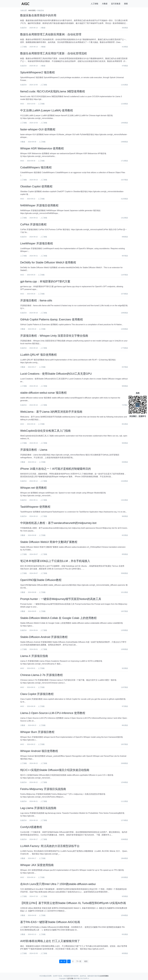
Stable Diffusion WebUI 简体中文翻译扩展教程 (49, 542)
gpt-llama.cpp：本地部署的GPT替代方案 (45, 281)
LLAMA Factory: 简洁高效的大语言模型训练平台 (50, 846)
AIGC (22, 104)
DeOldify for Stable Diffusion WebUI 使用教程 (48, 262)
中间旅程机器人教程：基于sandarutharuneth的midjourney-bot (58, 523)
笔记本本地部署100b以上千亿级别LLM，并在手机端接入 (55, 561)
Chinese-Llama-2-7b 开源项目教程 (42, 675)
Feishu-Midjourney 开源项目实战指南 (43, 789)
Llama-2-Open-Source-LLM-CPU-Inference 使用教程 (53, 713)
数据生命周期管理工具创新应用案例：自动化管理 (51, 34)
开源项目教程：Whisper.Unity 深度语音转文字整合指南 (54, 336)
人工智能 (94, 4)
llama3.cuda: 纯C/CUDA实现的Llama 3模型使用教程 (53, 91)
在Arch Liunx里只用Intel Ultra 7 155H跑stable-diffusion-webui (58, 884)
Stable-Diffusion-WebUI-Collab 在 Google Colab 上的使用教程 (58, 618)
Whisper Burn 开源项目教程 (37, 732)
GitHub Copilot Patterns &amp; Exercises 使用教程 (52, 319)
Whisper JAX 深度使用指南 (37, 865)
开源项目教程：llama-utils (36, 300)
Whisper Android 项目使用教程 (39, 751)
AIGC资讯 (32, 10)
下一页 (79, 961)
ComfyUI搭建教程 (31, 827)
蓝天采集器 (116, 4)
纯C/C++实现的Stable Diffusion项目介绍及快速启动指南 (55, 770)
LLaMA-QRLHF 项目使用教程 (39, 355)
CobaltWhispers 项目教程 (36, 167)
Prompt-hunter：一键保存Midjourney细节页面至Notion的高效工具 (61, 599)
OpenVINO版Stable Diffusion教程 (41, 580)
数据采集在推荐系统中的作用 (38, 15)
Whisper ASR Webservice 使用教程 (42, 148)
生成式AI (23, 28)
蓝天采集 (70, 978)
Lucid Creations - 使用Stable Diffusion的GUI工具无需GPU (56, 374)
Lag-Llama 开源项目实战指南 (38, 808)
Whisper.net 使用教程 (33, 488)
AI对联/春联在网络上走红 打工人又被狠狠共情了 (50, 941)
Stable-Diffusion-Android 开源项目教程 (44, 637)
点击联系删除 (104, 976)
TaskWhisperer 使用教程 (35, 507)
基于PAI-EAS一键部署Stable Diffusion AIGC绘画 (50, 922)
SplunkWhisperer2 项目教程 (38, 72)
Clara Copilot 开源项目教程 (37, 694)
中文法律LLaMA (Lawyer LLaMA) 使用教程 (47, 110)
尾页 (86, 961)
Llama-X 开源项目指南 (34, 656)
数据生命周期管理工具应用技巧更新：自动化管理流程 (54, 53)
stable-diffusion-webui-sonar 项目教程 (43, 393)
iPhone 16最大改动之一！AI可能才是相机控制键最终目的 (56, 469)
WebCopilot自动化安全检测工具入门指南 (45, 431)
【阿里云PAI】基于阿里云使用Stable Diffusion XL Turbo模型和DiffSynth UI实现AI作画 (73, 903)
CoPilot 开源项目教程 (33, 224)
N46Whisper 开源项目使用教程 (39, 205)
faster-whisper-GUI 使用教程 (38, 129)
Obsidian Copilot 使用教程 (36, 186)
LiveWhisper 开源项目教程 (37, 243)
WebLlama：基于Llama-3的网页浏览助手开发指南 (51, 412)
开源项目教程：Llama (34, 450)
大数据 (105, 4)
